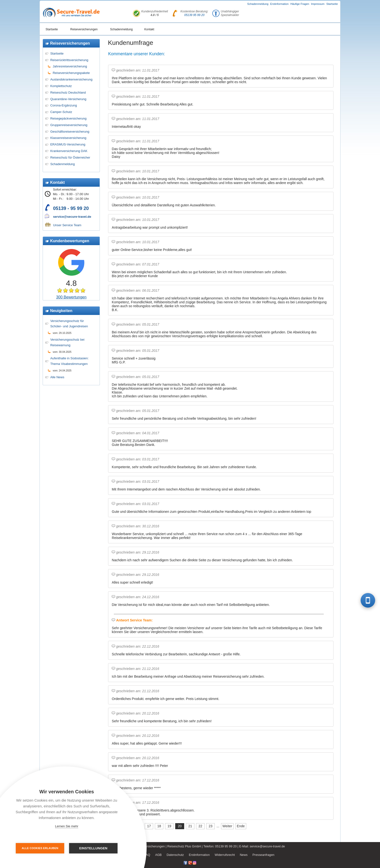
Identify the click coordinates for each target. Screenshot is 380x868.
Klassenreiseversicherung (68, 138)
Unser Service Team (67, 225)
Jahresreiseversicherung (70, 66)
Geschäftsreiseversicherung (70, 132)
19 (169, 826)
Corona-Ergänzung (63, 105)
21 (190, 826)
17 (149, 826)
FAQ (147, 855)
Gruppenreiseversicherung (69, 125)
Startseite (332, 4)
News (244, 855)
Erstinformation (279, 4)
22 (200, 826)
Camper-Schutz (61, 112)
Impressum (318, 4)
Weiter (227, 826)
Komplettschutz (61, 86)
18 (159, 826)
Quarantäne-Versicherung (68, 99)
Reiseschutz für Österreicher (70, 157)
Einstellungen (93, 848)
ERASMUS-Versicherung (68, 144)
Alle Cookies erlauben (40, 848)
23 (211, 826)
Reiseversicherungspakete (71, 73)
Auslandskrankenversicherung (71, 79)
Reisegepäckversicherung (68, 118)
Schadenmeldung (258, 4)
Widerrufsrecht (225, 855)
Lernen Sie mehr (67, 826)
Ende (241, 826)
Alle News (57, 377)
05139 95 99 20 (194, 15)
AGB (158, 855)
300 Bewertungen (71, 297)
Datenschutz (175, 855)
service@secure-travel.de (72, 217)
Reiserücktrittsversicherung (69, 60)
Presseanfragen (263, 855)
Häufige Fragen (300, 4)
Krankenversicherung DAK (69, 151)
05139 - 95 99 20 (71, 208)
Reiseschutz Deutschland (68, 92)
